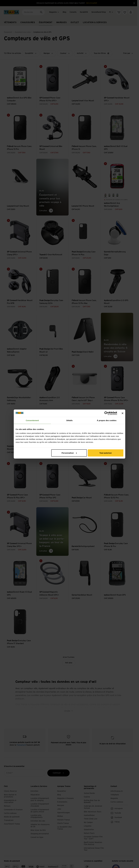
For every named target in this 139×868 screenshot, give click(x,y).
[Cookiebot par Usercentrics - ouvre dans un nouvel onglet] (106, 413)
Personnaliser (69, 453)
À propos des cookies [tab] (107, 420)
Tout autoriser (106, 453)
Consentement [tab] (32, 420)
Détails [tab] (69, 420)
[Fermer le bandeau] (123, 413)
